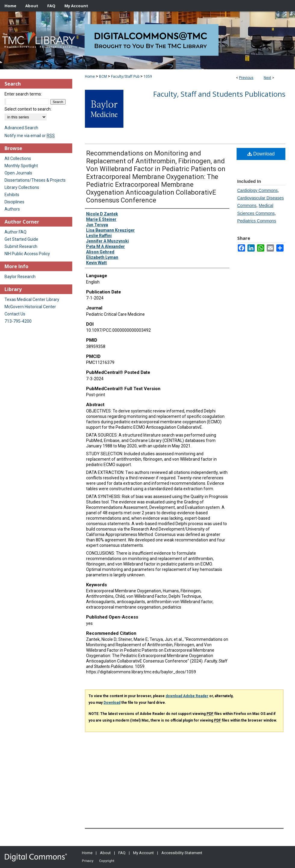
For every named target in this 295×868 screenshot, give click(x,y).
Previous (246, 78)
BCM (103, 77)
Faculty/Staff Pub (125, 77)
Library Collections (22, 187)
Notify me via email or (30, 136)
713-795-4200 (18, 321)
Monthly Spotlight (21, 166)
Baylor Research (20, 277)
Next (267, 78)
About (105, 853)
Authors (12, 209)
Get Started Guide (21, 239)
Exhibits (12, 195)
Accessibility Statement (182, 853)
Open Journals (18, 173)
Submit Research (21, 246)
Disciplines (14, 202)
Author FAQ (16, 232)
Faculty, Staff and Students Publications (219, 94)
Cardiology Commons (258, 190)
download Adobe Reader (187, 696)
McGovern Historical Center (30, 307)
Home (90, 77)
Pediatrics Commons (257, 221)
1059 (148, 77)
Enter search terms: (23, 94)
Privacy (88, 861)
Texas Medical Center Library (32, 299)
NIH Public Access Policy (27, 254)
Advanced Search (21, 128)
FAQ (122, 853)
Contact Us (15, 314)
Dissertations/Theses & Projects (35, 180)
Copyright (107, 861)
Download (261, 154)
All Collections (18, 158)
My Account (143, 853)
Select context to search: (28, 109)
